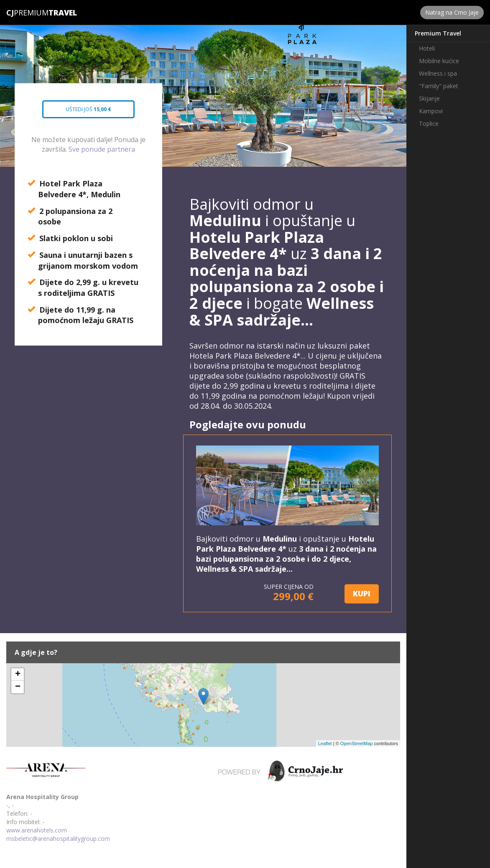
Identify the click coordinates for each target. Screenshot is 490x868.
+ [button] (18, 675)
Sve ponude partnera (102, 149)
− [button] (18, 687)
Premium (27, 13)
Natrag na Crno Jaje (452, 12)
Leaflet (325, 743)
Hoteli (427, 48)
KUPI (362, 593)
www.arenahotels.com (37, 830)
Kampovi (431, 111)
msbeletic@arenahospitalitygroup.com (58, 839)
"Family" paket (439, 86)
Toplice (429, 123)
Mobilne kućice (439, 61)
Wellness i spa (438, 73)
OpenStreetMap (357, 743)
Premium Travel (438, 33)
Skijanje (429, 98)
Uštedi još (87, 112)
